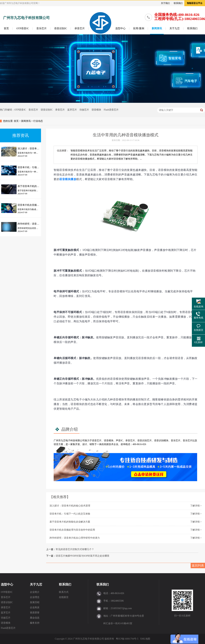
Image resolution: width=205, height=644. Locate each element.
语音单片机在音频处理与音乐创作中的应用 (72, 530)
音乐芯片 (42, 28)
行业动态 (38, 121)
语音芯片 (97, 441)
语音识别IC (61, 28)
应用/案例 (139, 28)
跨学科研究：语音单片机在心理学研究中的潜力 (75, 538)
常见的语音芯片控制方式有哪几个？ (75, 549)
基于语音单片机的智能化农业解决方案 (70, 522)
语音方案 (58, 444)
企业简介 (35, 592)
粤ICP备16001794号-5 (127, 639)
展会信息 (35, 618)
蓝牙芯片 (72, 110)
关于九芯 (175, 28)
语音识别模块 (161, 441)
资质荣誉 (35, 613)
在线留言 (64, 597)
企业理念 (35, 597)
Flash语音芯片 (111, 110)
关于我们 (165, 3)
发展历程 (35, 602)
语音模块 (96, 110)
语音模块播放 (68, 179)
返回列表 (198, 565)
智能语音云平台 (195, 3)
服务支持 (35, 623)
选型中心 (120, 28)
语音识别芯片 (145, 441)
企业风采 (35, 607)
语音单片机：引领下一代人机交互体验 (70, 514)
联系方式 (64, 592)
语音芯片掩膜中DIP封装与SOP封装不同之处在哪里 (83, 556)
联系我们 (178, 3)
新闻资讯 (157, 28)
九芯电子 (66, 441)
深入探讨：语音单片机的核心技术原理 (70, 506)
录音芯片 (80, 28)
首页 (6, 28)
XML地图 (145, 639)
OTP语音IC (23, 28)
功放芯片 (84, 110)
